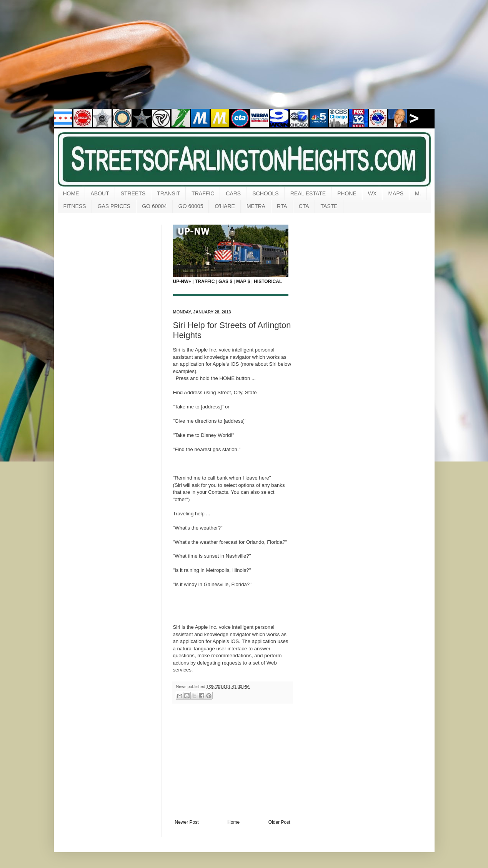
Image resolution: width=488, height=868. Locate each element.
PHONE (347, 193)
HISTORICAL (268, 282)
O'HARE (225, 206)
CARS (233, 193)
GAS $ (225, 282)
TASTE (329, 206)
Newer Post (187, 822)
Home (233, 822)
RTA (282, 206)
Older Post (279, 822)
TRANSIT (168, 193)
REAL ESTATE (308, 193)
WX (372, 193)
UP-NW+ (182, 282)
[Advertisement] (244, 60)
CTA (304, 206)
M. (418, 193)
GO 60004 (154, 206)
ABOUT (100, 193)
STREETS (133, 193)
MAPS (396, 193)
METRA (256, 206)
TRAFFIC (203, 193)
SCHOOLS (265, 193)
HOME (71, 193)
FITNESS (75, 206)
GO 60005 (191, 206)
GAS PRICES (114, 206)
